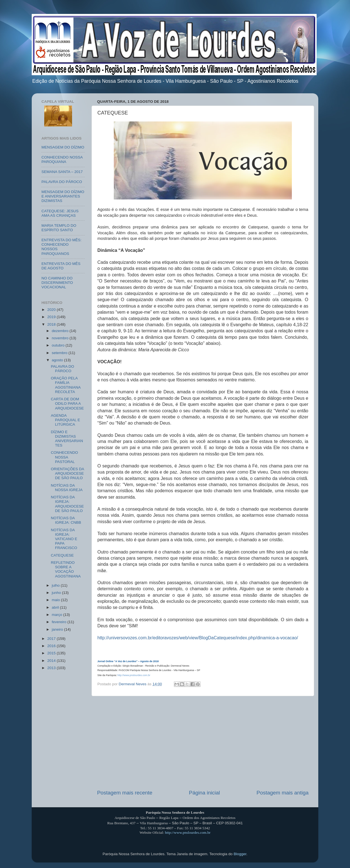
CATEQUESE (62, 555)
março (57, 615)
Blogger (240, 854)
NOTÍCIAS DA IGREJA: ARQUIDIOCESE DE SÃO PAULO (67, 504)
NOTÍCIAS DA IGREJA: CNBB (66, 520)
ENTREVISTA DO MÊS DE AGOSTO (61, 266)
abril (56, 607)
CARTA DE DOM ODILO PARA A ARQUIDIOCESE (67, 403)
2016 (52, 646)
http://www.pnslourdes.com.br (134, 675)
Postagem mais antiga (283, 793)
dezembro (61, 331)
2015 (52, 653)
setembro (60, 353)
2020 (52, 310)
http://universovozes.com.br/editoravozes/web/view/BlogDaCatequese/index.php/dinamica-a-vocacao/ (198, 638)
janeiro (58, 629)
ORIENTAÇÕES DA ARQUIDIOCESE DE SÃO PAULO (67, 473)
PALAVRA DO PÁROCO (62, 182)
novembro (61, 338)
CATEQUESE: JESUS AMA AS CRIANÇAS (60, 213)
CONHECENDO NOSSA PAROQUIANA (62, 159)
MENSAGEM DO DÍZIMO (63, 147)
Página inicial (204, 793)
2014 (52, 661)
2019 (52, 317)
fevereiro (60, 622)
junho (57, 593)
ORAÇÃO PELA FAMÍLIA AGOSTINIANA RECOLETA (66, 385)
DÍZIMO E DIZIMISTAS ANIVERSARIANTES (67, 439)
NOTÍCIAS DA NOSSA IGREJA (67, 488)
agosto (58, 360)
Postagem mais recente (125, 793)
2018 (52, 324)
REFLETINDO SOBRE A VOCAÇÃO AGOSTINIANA (66, 569)
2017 (52, 639)
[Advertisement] (203, 743)
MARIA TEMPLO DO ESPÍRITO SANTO (59, 228)
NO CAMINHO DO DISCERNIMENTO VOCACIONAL (57, 283)
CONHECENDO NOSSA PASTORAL (65, 457)
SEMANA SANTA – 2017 (62, 172)
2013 (52, 668)
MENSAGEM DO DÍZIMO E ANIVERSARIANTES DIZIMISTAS (63, 196)
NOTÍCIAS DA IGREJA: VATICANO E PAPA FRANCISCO (64, 539)
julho (56, 585)
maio (56, 600)
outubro (59, 345)
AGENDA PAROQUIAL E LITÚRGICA (66, 420)
